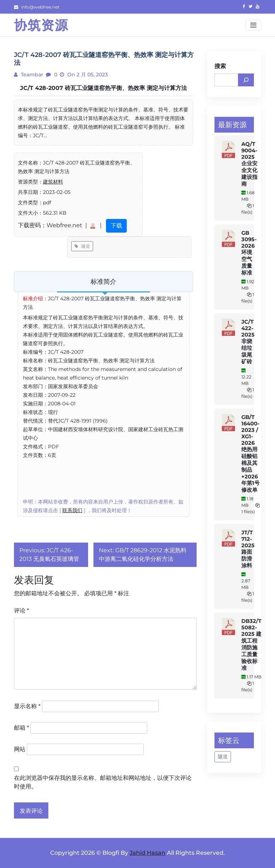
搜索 (220, 66)
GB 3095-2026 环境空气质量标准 (249, 253)
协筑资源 (41, 25)
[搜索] (246, 80)
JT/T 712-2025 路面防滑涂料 (248, 549)
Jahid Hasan (148, 853)
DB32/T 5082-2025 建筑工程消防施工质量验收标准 (251, 645)
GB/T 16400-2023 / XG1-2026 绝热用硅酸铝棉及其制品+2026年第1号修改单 (250, 454)
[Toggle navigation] (253, 25)
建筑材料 (53, 182)
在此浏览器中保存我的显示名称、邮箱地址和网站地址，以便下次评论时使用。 (103, 782)
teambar (31, 75)
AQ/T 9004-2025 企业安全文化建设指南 (249, 164)
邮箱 (21, 728)
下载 (116, 226)
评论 (21, 611)
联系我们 (72, 510)
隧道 (82, 246)
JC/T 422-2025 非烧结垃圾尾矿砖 (248, 342)
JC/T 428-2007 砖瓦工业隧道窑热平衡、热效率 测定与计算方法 (103, 88)
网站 (20, 749)
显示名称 (27, 706)
